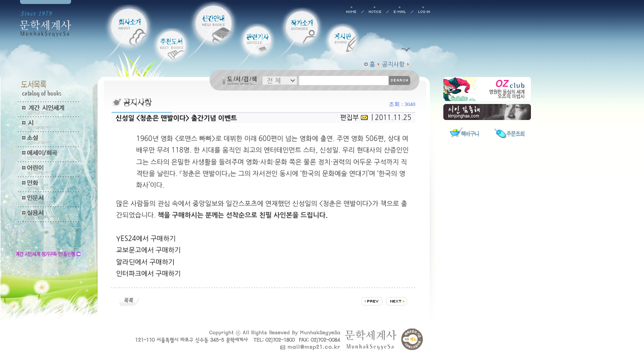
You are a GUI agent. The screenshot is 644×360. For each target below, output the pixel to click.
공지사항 (394, 64)
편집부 (350, 118)
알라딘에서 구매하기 (145, 262)
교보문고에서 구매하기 (148, 250)
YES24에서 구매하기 (146, 239)
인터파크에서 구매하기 (148, 274)
